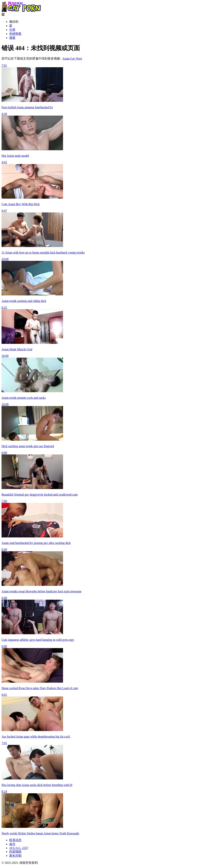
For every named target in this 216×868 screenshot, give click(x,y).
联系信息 (15, 840)
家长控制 (15, 856)
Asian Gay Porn (72, 58)
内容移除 (15, 852)
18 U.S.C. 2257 (19, 848)
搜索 (12, 38)
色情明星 (15, 34)
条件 (12, 844)
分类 (12, 30)
